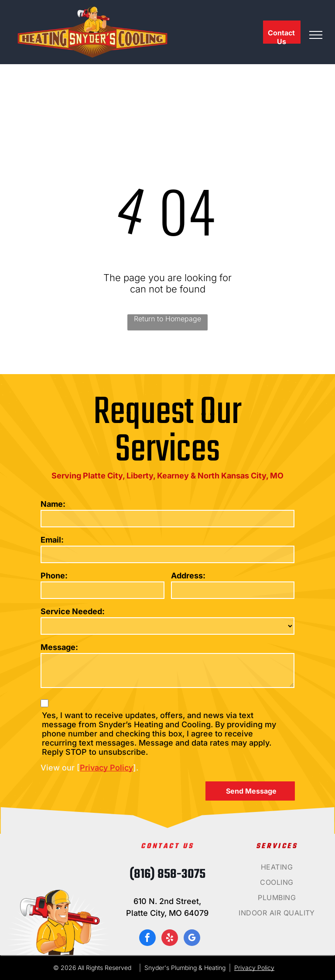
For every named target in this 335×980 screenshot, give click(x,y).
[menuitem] (277, 870)
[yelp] (170, 939)
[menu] (316, 35)
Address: (188, 576)
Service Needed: (73, 611)
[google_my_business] (192, 939)
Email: (52, 540)
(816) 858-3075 (167, 874)
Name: (53, 504)
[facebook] (147, 939)
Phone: (54, 576)
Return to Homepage (167, 319)
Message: (59, 647)
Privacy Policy (106, 768)
